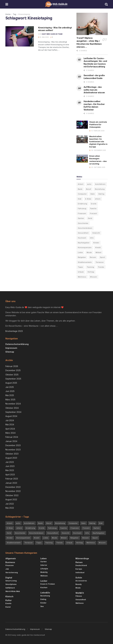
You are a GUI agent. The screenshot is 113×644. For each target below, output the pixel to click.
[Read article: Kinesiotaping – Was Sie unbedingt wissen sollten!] (20, 36)
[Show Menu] (7, 4)
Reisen (79, 562)
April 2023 (10, 475)
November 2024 (13, 404)
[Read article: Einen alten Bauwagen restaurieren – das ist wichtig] (82, 159)
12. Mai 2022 (43, 37)
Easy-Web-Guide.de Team (52, 34)
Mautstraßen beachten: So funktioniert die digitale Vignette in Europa (98, 142)
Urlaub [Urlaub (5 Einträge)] (81, 272)
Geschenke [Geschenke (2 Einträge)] (83, 223)
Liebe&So (45, 593)
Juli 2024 (10, 420)
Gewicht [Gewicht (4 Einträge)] (96, 233)
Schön (79, 578)
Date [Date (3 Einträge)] (93, 194)
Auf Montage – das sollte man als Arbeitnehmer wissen (94, 90)
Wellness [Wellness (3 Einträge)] (82, 277)
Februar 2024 (12, 437)
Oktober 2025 (12, 375)
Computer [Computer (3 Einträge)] (82, 194)
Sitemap (10, 352)
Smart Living (11, 581)
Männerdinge (82, 558)
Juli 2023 (10, 462)
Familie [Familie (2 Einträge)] (93, 209)
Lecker (44, 581)
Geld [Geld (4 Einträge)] (90, 218)
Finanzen (10, 565)
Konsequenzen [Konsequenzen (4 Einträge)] (85, 248)
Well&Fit (80, 593)
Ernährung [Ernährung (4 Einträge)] (83, 204)
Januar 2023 (11, 483)
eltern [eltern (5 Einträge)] (98, 199)
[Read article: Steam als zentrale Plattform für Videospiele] (82, 125)
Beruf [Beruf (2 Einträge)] (89, 189)
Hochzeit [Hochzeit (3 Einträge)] (82, 238)
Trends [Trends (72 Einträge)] (101, 267)
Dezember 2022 (13, 487)
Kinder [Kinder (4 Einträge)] (96, 243)
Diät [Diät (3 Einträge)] (80, 199)
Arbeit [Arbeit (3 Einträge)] (81, 184)
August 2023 (11, 458)
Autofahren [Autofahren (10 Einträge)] (100, 184)
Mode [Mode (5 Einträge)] (89, 252)
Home (8, 14)
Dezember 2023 (13, 445)
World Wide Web (13, 591)
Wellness (80, 603)
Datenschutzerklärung (17, 344)
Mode (78, 588)
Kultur (9, 600)
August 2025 (11, 383)
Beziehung (45, 596)
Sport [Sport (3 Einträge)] (102, 257)
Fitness (79, 596)
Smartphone (11, 584)
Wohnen (44, 576)
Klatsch (9, 596)
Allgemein (11, 558)
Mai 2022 (10, 508)
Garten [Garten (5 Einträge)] (81, 218)
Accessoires (81, 581)
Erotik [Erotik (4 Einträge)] (94, 204)
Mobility (44, 572)
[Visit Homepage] (56, 4)
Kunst (8, 607)
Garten (43, 562)
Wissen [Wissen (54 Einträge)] (94, 277)
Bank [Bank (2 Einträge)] (80, 189)
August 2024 (11, 416)
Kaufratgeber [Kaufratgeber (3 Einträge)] (84, 243)
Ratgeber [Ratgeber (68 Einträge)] (82, 257)
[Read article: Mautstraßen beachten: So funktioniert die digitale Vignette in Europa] (82, 139)
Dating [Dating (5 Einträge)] (101, 194)
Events (8, 603)
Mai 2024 (10, 424)
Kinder (43, 603)
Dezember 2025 (13, 370)
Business (10, 562)
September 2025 (13, 379)
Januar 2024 (11, 441)
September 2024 (13, 412)
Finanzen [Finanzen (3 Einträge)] (82, 213)
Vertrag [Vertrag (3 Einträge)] (91, 272)
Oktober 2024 (12, 408)
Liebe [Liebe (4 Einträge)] (80, 252)
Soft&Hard (10, 588)
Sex (42, 606)
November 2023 (13, 450)
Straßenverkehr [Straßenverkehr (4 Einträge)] (85, 262)
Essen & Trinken (48, 584)
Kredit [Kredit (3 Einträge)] (98, 248)
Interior (44, 565)
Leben (43, 558)
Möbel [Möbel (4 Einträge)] (99, 252)
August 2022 (11, 499)
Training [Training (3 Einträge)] (90, 267)
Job (7, 569)
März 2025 (10, 400)
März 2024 (10, 433)
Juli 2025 (10, 387)
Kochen (44, 588)
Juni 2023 (10, 466)
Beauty (79, 584)
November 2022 (13, 491)
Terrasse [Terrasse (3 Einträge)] (100, 262)
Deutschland (81, 565)
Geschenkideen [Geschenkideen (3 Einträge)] (85, 228)
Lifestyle (44, 569)
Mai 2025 (10, 395)
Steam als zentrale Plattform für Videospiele (98, 124)
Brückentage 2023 (14, 331)
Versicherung (12, 572)
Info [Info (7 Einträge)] (92, 238)
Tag (14, 14)
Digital (9, 578)
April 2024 (10, 429)
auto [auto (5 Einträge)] (89, 184)
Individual (80, 572)
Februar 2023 (12, 479)
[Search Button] (106, 4)
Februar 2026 (12, 366)
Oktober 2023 (12, 454)
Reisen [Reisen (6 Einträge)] (93, 257)
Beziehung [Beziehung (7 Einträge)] (100, 189)
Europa (79, 569)
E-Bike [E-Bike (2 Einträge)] (88, 199)
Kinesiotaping (24, 14)
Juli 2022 (10, 504)
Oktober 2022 (12, 495)
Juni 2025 (10, 391)
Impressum (11, 348)
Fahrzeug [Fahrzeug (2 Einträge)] (82, 209)
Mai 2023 (10, 470)
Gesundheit (81, 600)
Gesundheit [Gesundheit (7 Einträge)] (83, 233)
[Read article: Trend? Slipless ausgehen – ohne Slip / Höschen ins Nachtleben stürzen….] (92, 24)
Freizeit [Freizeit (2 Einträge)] (93, 213)
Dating (43, 599)
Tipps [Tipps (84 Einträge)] (80, 267)
